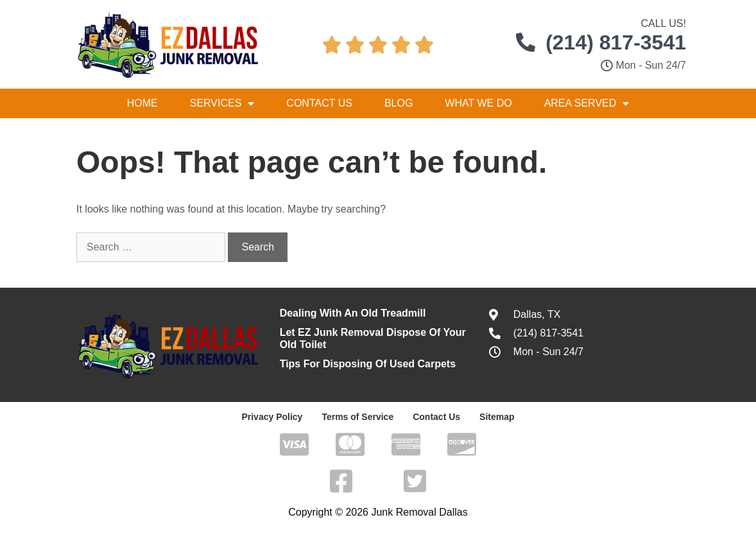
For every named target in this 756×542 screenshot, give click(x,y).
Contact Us (319, 103)
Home (142, 103)
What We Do (478, 103)
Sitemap (497, 417)
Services (222, 103)
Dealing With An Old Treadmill (353, 313)
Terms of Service (357, 417)
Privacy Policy (272, 417)
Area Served (587, 103)
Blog (399, 103)
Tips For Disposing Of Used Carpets (368, 364)
